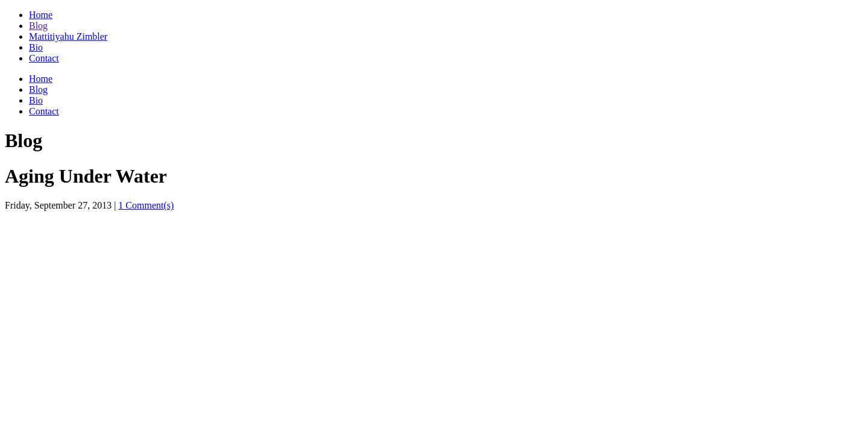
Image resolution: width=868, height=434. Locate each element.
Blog (38, 26)
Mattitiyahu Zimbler (68, 36)
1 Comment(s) (146, 205)
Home (41, 15)
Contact (44, 58)
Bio (36, 47)
